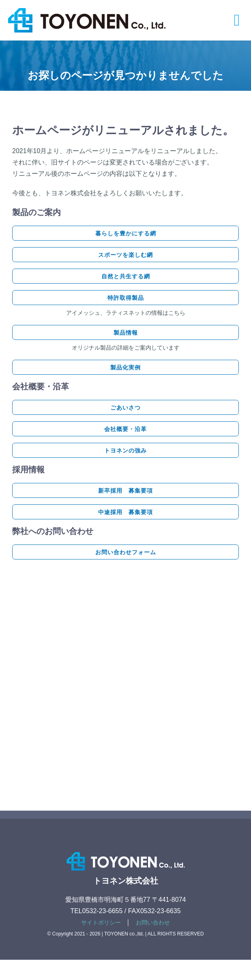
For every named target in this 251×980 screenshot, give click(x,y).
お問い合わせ (153, 922)
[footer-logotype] (126, 850)
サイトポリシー (101, 922)
